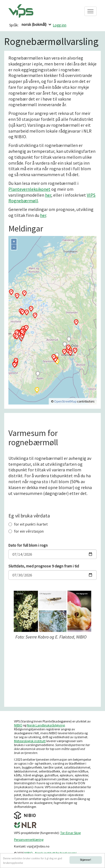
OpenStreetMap (65, 401)
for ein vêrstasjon (26, 531)
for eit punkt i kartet (28, 524)
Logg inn (60, 25)
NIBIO (18, 725)
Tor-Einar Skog (70, 833)
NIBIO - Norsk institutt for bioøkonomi (51, 853)
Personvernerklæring (29, 839)
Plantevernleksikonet (29, 189)
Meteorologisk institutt (30, 741)
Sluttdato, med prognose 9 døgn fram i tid (44, 566)
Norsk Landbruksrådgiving (46, 725)
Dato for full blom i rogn (28, 545)
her (48, 195)
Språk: (14, 25)
